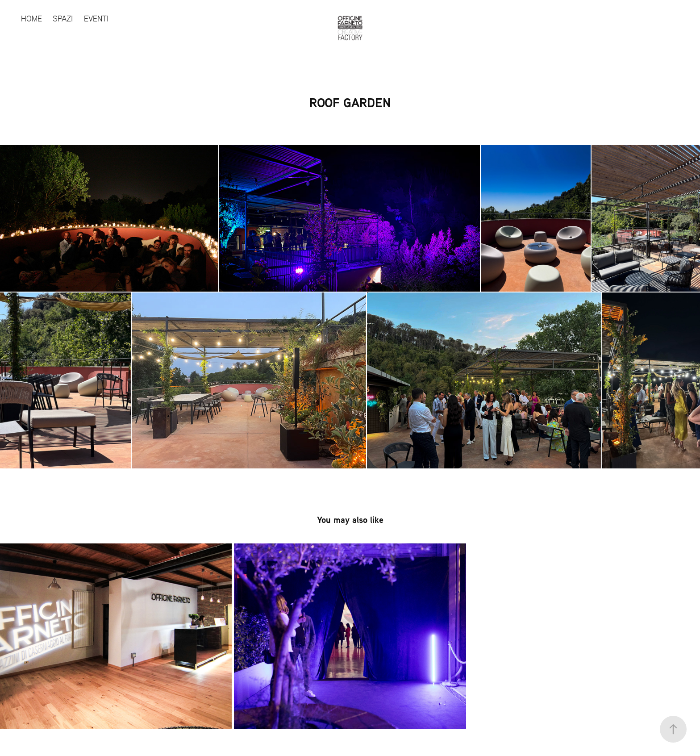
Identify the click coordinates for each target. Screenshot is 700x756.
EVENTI (96, 19)
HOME (31, 19)
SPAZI (63, 19)
